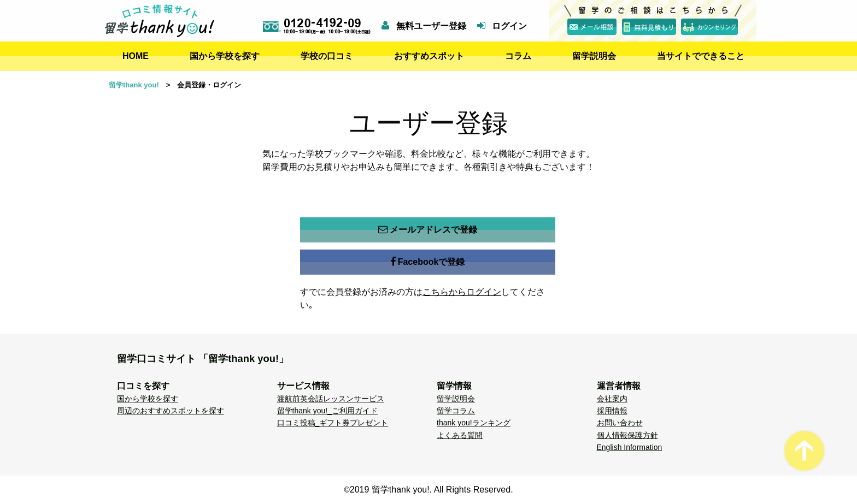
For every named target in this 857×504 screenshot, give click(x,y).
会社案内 (612, 399)
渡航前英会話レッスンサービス (331, 399)
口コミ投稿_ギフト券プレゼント (333, 423)
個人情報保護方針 (627, 435)
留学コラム (456, 411)
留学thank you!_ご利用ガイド (327, 411)
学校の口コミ (327, 56)
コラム (518, 56)
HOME (136, 56)
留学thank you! (134, 85)
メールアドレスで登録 (428, 230)
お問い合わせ (620, 423)
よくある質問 (460, 435)
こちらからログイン (462, 292)
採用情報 (612, 411)
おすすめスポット (429, 56)
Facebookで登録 (428, 262)
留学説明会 (594, 56)
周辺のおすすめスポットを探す (171, 411)
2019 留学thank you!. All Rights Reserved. (432, 490)
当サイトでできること (701, 56)
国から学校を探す (225, 56)
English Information (630, 447)
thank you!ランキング (474, 423)
